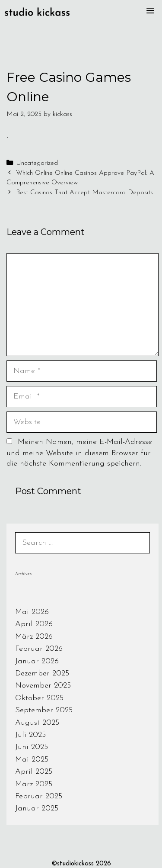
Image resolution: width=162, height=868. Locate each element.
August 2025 (37, 723)
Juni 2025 (32, 747)
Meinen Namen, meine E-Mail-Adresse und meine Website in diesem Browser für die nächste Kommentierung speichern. (79, 453)
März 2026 (34, 637)
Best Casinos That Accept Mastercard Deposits (84, 193)
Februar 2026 (39, 649)
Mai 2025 (32, 760)
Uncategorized (37, 163)
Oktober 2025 (39, 698)
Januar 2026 (37, 661)
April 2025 (34, 772)
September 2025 (44, 710)
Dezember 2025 (42, 674)
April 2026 (34, 624)
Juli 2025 (30, 735)
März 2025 (34, 784)
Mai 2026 (32, 612)
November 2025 (43, 686)
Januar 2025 (37, 809)
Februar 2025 (39, 796)
